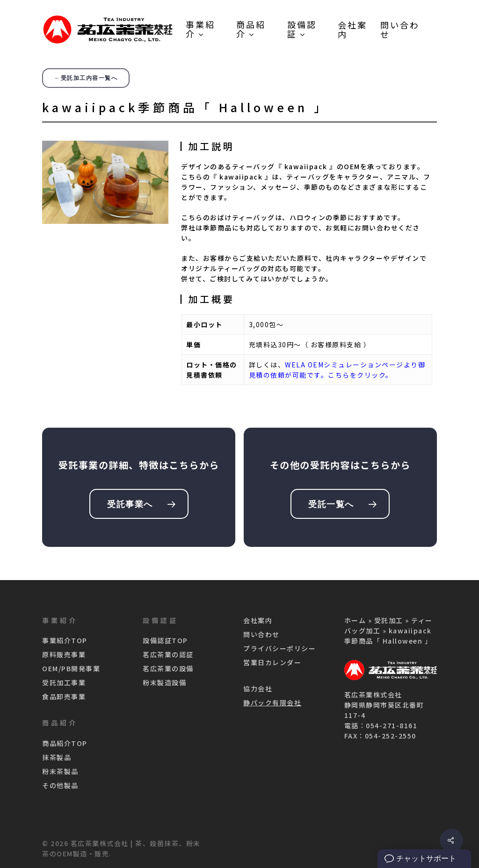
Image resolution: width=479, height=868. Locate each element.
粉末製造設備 (164, 682)
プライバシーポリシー (279, 648)
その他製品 (60, 785)
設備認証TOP (165, 640)
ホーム (355, 620)
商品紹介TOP (65, 743)
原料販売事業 (64, 654)
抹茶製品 (57, 757)
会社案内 (258, 620)
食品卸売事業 (64, 696)
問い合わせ (261, 634)
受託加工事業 (64, 682)
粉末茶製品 (60, 771)
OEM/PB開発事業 (71, 668)
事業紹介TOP (65, 640)
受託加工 (389, 620)
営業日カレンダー (272, 662)
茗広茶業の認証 (168, 654)
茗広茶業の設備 (168, 668)
